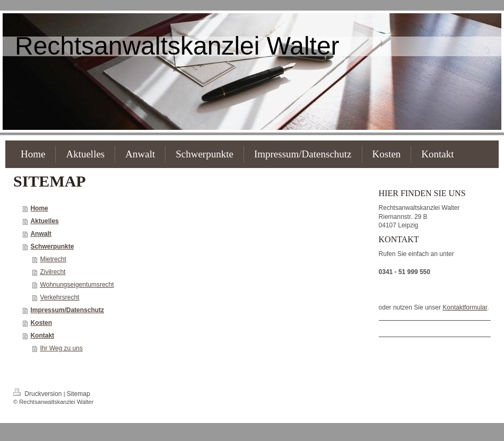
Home (39, 208)
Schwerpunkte (52, 246)
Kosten (41, 323)
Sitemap (79, 394)
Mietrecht (53, 259)
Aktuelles (44, 221)
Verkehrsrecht (59, 297)
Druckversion (38, 394)
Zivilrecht (53, 272)
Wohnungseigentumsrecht (77, 285)
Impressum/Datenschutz (67, 310)
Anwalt (41, 234)
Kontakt (42, 336)
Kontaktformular (465, 307)
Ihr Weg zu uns (61, 348)
